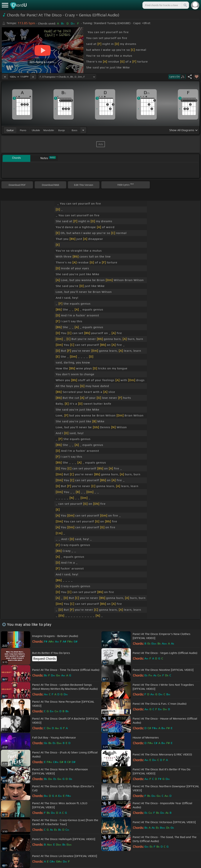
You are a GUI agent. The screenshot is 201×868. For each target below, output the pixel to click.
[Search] (185, 5)
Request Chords (44, 659)
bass (75, 130)
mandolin (49, 130)
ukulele (36, 130)
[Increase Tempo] (33, 77)
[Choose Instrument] (83, 130)
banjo (62, 130)
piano (23, 130)
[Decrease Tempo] (5, 77)
